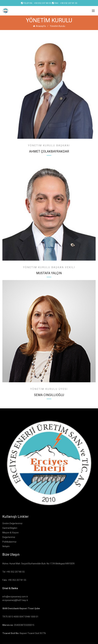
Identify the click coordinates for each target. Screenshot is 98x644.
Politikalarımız (9, 542)
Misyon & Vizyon (11, 533)
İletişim (6, 546)
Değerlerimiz (9, 537)
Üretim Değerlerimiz (12, 523)
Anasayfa (41, 26)
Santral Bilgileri (10, 528)
